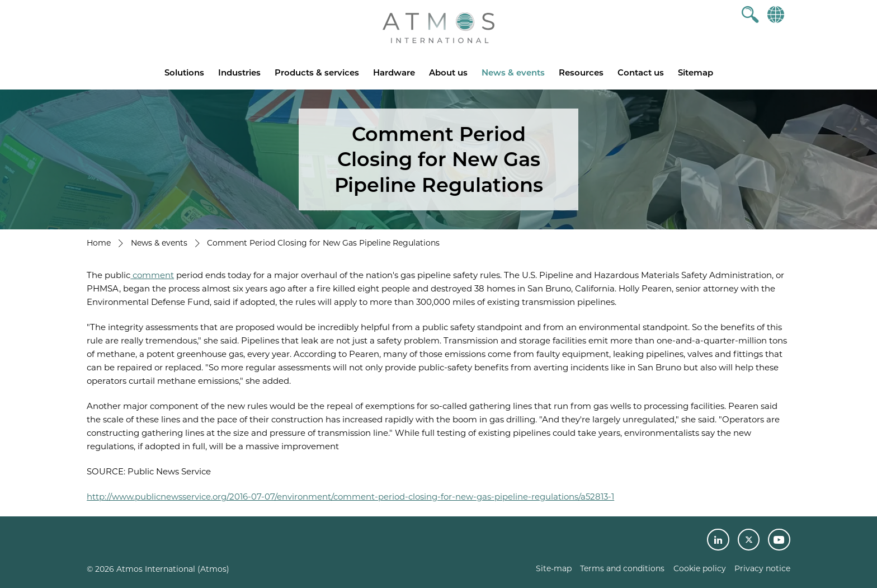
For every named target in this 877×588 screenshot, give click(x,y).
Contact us (641, 72)
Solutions (184, 72)
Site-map (554, 568)
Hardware (394, 72)
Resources (581, 72)
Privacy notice (762, 568)
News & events (513, 72)
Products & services (317, 72)
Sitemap (696, 72)
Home (99, 243)
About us (448, 72)
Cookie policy (700, 568)
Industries (239, 72)
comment (152, 275)
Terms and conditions (622, 568)
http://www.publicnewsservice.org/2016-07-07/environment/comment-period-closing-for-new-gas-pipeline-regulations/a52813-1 (350, 497)
